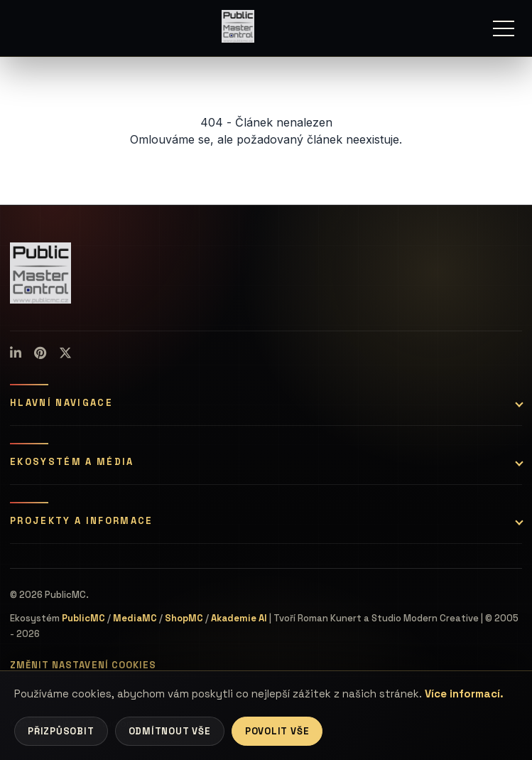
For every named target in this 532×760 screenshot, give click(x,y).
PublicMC (83, 618)
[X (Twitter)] (65, 353)
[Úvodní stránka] (238, 26)
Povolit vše (277, 731)
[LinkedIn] (16, 353)
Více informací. (464, 694)
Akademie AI (239, 618)
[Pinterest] (40, 353)
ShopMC (184, 618)
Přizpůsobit (61, 731)
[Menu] (504, 28)
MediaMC (135, 618)
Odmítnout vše (170, 731)
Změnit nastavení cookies (83, 665)
